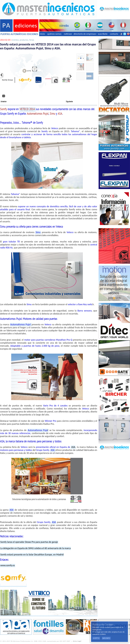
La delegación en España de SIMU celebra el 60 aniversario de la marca (36, 548)
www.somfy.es (8, 565)
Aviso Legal (77, 641)
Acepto (96, 638)
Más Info (106, 638)
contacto (114, 34)
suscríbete (103, 34)
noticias (68, 34)
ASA (73, 447)
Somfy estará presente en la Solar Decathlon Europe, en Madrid (32, 555)
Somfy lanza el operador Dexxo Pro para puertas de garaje (29, 542)
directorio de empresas (85, 34)
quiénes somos (54, 34)
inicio (42, 34)
